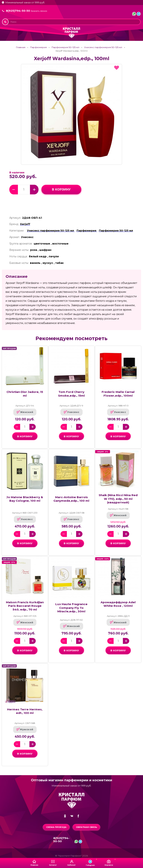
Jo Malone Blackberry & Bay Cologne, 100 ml (25, 499)
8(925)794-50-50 (18, 11)
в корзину (61, 189)
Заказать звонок (39, 11)
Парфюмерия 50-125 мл (65, 47)
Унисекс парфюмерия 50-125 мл (103, 47)
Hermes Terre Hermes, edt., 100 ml (25, 711)
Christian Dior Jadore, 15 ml (25, 394)
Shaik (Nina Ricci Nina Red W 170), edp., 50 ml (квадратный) (118, 499)
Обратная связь (86, 827)
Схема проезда (56, 827)
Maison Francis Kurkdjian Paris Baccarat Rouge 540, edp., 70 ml (25, 606)
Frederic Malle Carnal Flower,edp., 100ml (118, 394)
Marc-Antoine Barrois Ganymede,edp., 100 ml (71, 499)
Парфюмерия (38, 47)
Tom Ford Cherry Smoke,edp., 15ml (71, 394)
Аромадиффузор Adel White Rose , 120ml (118, 604)
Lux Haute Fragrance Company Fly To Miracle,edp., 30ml (71, 608)
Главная (21, 47)
